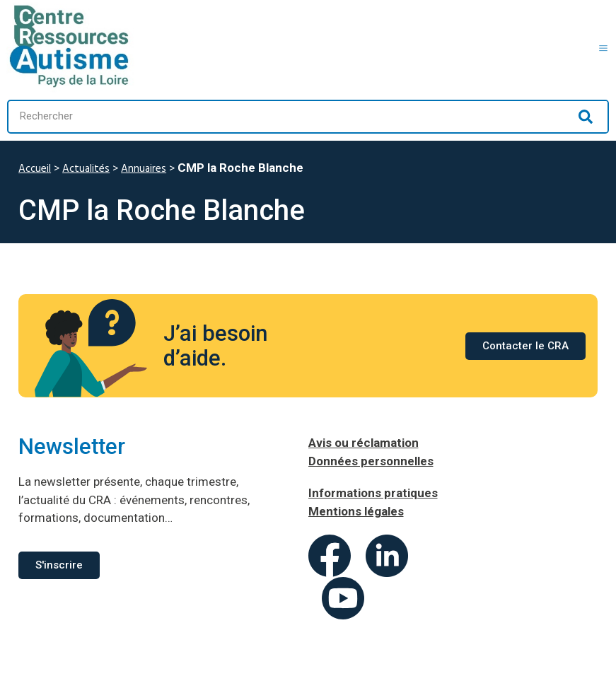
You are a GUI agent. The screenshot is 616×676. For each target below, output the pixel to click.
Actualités (86, 169)
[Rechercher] (586, 117)
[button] (604, 46)
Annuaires (144, 169)
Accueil (35, 169)
